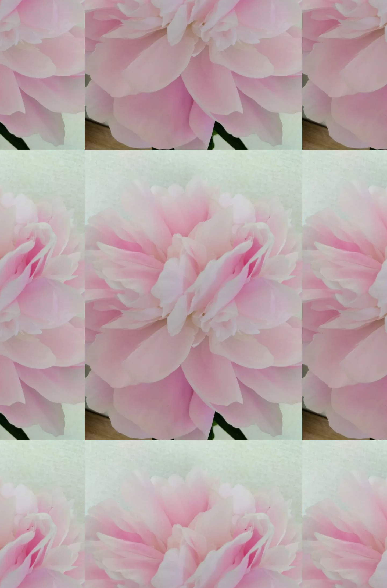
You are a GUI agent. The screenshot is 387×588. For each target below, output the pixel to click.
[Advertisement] (140, 343)
